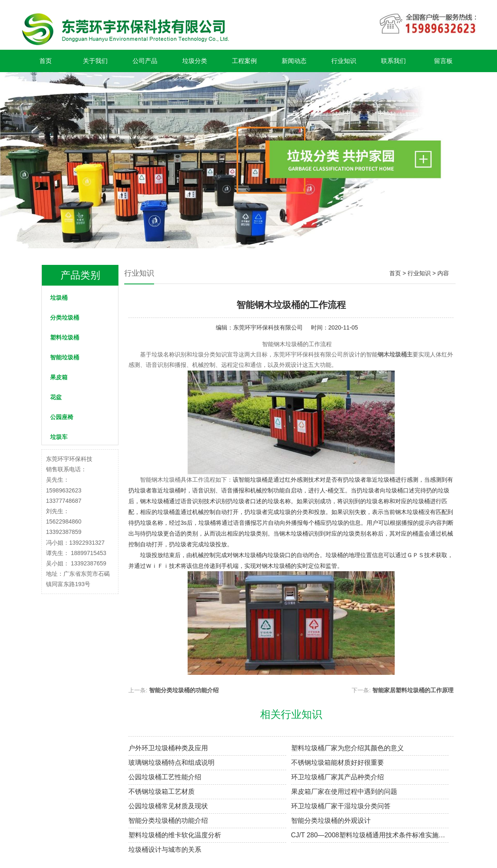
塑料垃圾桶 (65, 337)
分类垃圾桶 (65, 318)
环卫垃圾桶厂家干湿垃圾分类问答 (341, 806)
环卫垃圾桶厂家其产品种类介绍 (338, 777)
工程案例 (244, 61)
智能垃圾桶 (65, 357)
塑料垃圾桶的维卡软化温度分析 (175, 835)
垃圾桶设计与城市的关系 (165, 850)
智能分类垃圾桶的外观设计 (331, 821)
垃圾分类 (195, 61)
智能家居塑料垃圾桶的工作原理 (413, 690)
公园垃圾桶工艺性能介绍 (165, 777)
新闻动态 (294, 61)
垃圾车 (59, 437)
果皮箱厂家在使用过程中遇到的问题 (344, 792)
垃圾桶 (59, 298)
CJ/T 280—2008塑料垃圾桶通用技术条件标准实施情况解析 (370, 835)
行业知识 (344, 61)
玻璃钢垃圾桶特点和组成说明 (171, 763)
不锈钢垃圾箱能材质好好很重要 (338, 763)
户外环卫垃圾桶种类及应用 (168, 748)
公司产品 (145, 61)
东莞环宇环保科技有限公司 (268, 327)
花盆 (56, 397)
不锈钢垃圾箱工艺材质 (162, 792)
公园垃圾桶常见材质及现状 (168, 806)
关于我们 (95, 61)
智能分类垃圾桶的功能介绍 (184, 690)
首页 (46, 61)
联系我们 (393, 61)
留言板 (443, 61)
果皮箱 (59, 377)
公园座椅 (62, 417)
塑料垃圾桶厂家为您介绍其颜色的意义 (347, 748)
